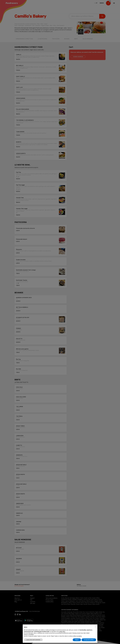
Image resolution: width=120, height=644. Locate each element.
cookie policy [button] (62, 632)
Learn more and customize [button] (33, 640)
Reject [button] (77, 640)
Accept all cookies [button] (89, 640)
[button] (95, 627)
